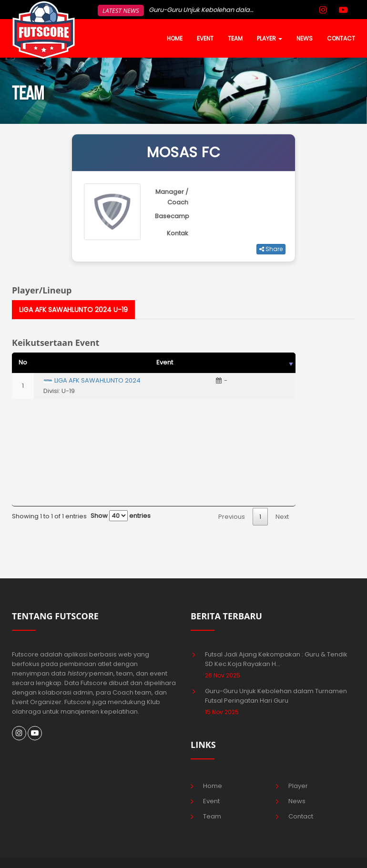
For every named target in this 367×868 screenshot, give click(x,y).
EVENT (205, 38)
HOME (175, 38)
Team (212, 816)
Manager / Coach (172, 197)
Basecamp (172, 216)
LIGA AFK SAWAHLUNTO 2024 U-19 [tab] (73, 310)
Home (213, 786)
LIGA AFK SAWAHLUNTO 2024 (97, 380)
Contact (301, 816)
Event (211, 801)
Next (282, 517)
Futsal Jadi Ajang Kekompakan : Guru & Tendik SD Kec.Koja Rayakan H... (276, 659)
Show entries (121, 516)
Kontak (178, 233)
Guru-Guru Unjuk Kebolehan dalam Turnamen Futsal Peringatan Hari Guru (276, 696)
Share (271, 249)
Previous (232, 517)
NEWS (305, 38)
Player (298, 786)
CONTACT (341, 38)
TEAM (235, 38)
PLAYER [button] (270, 38)
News (297, 801)
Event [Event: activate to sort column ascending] (165, 362)
